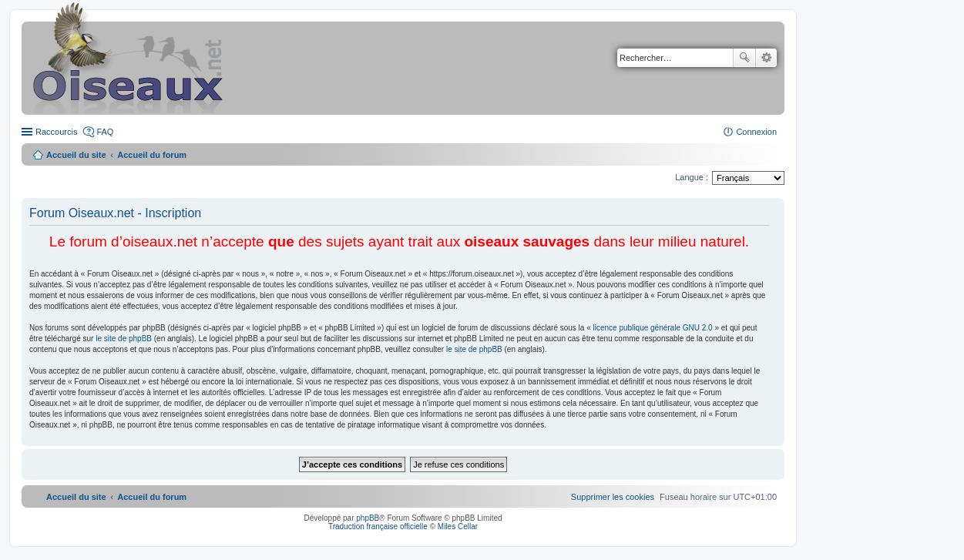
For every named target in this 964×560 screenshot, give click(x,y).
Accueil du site (76, 155)
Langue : (692, 177)
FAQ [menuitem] (105, 132)
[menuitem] (613, 497)
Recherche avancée (766, 58)
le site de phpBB (124, 339)
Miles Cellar (458, 526)
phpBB (368, 518)
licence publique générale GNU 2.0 (653, 328)
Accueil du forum (152, 155)
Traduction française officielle (378, 526)
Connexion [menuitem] (756, 132)
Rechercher (744, 58)
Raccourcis (56, 132)
